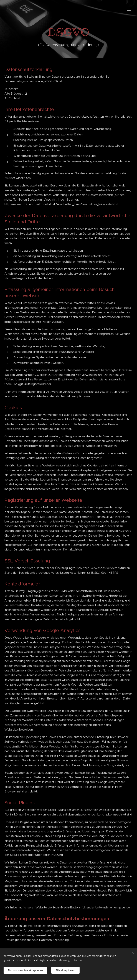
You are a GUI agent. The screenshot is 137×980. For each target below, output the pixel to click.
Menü (129, 9)
